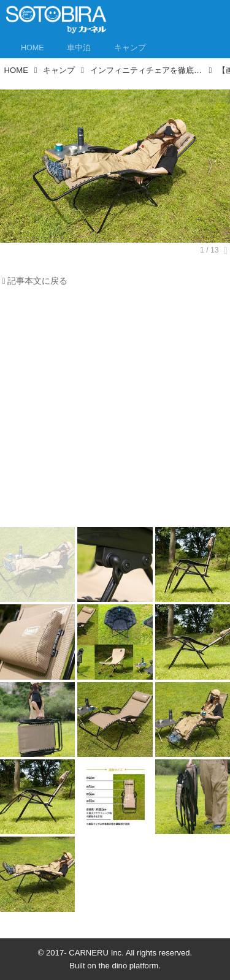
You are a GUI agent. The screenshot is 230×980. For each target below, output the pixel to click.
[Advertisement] (115, 410)
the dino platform (129, 966)
